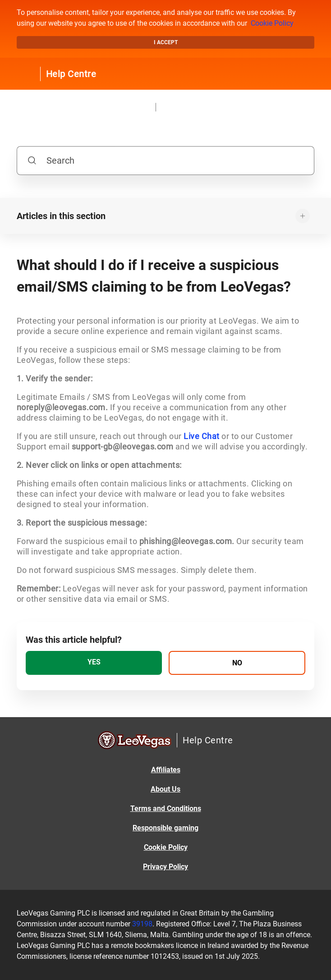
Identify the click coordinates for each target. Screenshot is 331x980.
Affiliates (166, 770)
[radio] (94, 663)
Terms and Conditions (166, 808)
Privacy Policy (165, 867)
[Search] (166, 160)
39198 (142, 924)
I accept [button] (166, 42)
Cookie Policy (272, 23)
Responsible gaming (165, 828)
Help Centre (71, 74)
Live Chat (202, 436)
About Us (165, 789)
